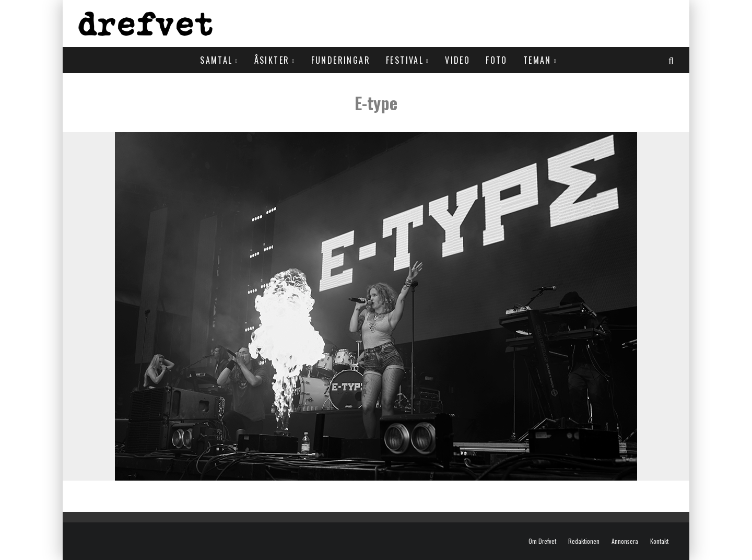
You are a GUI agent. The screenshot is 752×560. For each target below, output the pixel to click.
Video (457, 60)
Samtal (216, 60)
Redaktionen (584, 541)
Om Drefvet (542, 541)
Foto (497, 60)
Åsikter (272, 60)
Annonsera (625, 541)
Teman (537, 60)
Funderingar (341, 60)
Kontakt (659, 541)
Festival (405, 60)
